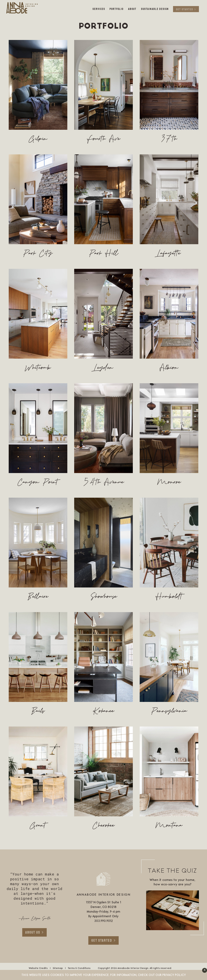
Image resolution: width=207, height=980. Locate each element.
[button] (205, 970)
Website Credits (38, 968)
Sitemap (58, 968)
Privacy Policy (174, 975)
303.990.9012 (103, 921)
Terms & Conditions (79, 968)
